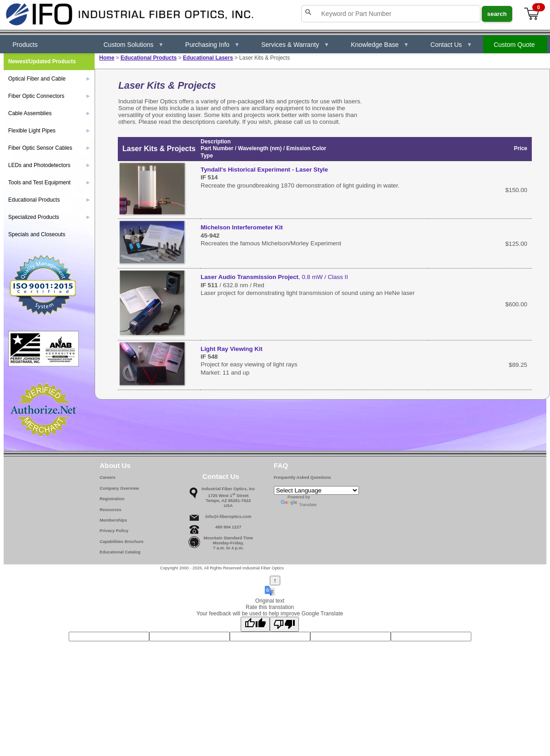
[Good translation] (255, 624)
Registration (112, 499)
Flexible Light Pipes (49, 131)
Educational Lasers (208, 58)
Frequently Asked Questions (303, 477)
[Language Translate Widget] (316, 490)
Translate (299, 505)
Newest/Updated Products (42, 61)
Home (107, 58)
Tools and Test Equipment (49, 183)
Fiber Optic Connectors (49, 96)
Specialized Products (49, 217)
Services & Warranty (295, 45)
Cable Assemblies (49, 113)
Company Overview (119, 488)
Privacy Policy (114, 531)
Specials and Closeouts (37, 234)
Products (25, 45)
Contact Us (451, 45)
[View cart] (532, 14)
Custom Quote (514, 45)
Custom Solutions (134, 45)
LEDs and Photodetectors (49, 165)
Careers (108, 477)
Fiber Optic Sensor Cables (49, 148)
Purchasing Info (212, 45)
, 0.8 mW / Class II (274, 277)
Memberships (113, 520)
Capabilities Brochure (121, 542)
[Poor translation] (284, 624)
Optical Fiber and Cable (49, 79)
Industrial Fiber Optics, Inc (228, 489)
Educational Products (149, 58)
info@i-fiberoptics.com (228, 517)
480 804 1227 (228, 527)
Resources (111, 510)
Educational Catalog (120, 552)
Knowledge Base (380, 45)
